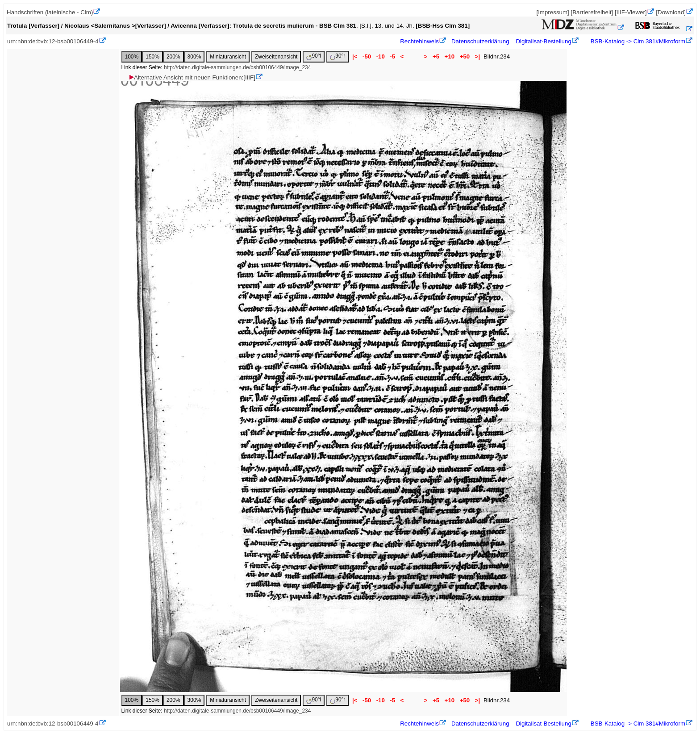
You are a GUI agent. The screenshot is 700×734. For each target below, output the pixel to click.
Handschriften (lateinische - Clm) (50, 12)
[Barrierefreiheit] (592, 12)
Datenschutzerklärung (480, 41)
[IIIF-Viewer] (631, 12)
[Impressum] (552, 12)
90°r (337, 56)
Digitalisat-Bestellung (543, 41)
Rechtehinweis (419, 41)
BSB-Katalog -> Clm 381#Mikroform (637, 41)
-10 (381, 56)
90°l (314, 56)
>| (477, 56)
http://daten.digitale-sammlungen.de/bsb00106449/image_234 (237, 67)
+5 (436, 56)
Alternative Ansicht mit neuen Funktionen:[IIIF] (192, 77)
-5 (393, 56)
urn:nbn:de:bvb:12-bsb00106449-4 (53, 41)
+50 (465, 56)
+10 (450, 56)
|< (355, 56)
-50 (367, 56)
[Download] (671, 12)
